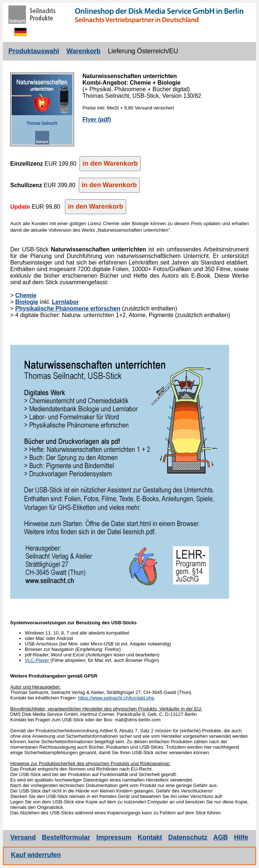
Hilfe (241, 837)
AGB (221, 837)
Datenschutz (188, 837)
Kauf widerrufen (36, 855)
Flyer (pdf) (97, 119)
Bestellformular (66, 837)
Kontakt (150, 837)
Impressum (114, 837)
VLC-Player (37, 660)
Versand (23, 837)
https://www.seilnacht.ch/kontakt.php (116, 698)
